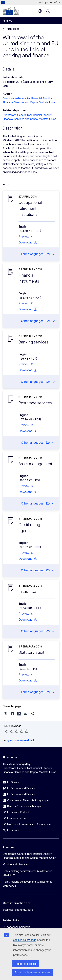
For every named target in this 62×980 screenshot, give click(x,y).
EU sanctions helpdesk (16, 927)
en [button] (40, 11)
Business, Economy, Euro (18, 910)
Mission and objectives (16, 864)
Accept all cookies (26, 964)
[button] (26, 237)
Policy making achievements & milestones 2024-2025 (27, 873)
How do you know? (48, 2)
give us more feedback (21, 740)
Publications (12, 29)
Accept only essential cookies (32, 972)
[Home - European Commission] (11, 11)
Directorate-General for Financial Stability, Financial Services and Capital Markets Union (29, 856)
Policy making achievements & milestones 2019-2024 (27, 884)
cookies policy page (25, 940)
